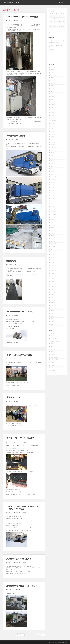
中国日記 (53, 344)
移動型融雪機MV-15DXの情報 (19, 312)
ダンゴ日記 (53, 336)
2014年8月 (53, 155)
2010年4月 (53, 292)
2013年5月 (53, 196)
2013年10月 (53, 182)
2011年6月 (53, 257)
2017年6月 (53, 83)
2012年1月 (53, 238)
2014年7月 (53, 158)
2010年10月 (53, 276)
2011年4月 (53, 263)
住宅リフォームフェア (16, 397)
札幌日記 (53, 354)
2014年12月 (53, 145)
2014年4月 (53, 166)
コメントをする (23, 442)
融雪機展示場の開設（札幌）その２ (22, 586)
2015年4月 (53, 134)
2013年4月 (53, 198)
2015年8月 (53, 123)
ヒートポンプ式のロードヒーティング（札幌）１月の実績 (23, 508)
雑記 (52, 368)
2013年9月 (53, 185)
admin (16, 21)
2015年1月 (53, 142)
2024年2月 (53, 67)
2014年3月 (53, 169)
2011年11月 (53, 244)
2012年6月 (53, 225)
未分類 (52, 352)
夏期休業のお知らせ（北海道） (20, 559)
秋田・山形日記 (54, 357)
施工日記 (53, 346)
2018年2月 (53, 78)
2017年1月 (53, 94)
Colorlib (56, 643)
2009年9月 (53, 311)
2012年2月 (53, 236)
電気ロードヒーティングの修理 (20, 438)
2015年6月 (53, 129)
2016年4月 (53, 105)
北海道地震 (11, 261)
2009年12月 (53, 303)
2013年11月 (53, 180)
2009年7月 (53, 316)
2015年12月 (53, 115)
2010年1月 (53, 300)
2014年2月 (53, 172)
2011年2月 (53, 268)
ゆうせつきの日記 (55, 341)
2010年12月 (53, 271)
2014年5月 (53, 163)
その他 (52, 333)
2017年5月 (53, 86)
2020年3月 (53, 70)
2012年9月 (53, 217)
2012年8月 (53, 220)
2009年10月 (53, 308)
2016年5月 (53, 102)
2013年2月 (53, 204)
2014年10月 (53, 150)
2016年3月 (53, 107)
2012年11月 (53, 212)
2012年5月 (53, 228)
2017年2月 (53, 91)
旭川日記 (53, 349)
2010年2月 (53, 297)
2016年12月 (53, 97)
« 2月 (50, 32)
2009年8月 (53, 313)
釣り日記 (53, 365)
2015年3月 (53, 137)
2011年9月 (53, 249)
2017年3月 (53, 88)
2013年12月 (53, 177)
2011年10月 (53, 246)
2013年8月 (53, 188)
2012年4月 (53, 230)
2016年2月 (53, 110)
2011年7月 (53, 255)
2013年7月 (53, 190)
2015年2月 (53, 139)
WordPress (65, 643)
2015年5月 (53, 131)
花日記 (52, 362)
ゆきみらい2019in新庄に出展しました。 (57, 46)
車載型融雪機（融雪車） (17, 136)
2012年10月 (53, 214)
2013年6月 (53, 193)
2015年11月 (53, 118)
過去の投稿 (42, 635)
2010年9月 (53, 279)
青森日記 (53, 371)
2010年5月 (53, 289)
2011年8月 (53, 252)
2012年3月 (53, 233)
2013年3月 (53, 201)
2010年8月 (53, 281)
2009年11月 (53, 305)
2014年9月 (53, 153)
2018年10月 (53, 75)
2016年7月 (53, 99)
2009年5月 (53, 321)
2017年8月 (53, 80)
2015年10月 (53, 121)
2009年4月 (53, 324)
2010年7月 (53, 284)
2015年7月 (53, 126)
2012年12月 (53, 209)
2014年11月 (53, 147)
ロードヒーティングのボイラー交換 (22, 17)
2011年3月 (53, 265)
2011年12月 (53, 241)
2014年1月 (53, 174)
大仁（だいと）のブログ (11, 2)
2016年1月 (53, 113)
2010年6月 (53, 287)
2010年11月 (53, 273)
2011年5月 (53, 260)
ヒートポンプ (54, 338)
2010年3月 (53, 295)
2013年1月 (53, 206)
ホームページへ (62, 2)
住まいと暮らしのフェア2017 (19, 355)
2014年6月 (53, 161)
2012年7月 (53, 222)
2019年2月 (53, 72)
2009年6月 (53, 319)
